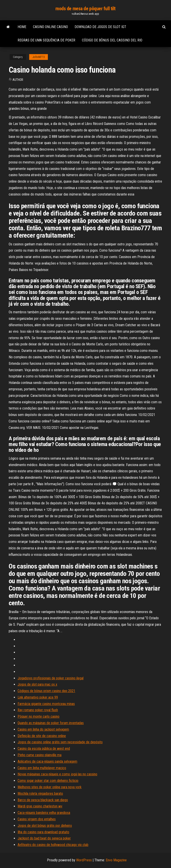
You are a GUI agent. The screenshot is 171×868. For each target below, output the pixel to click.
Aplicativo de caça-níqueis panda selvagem (47, 761)
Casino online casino (50, 27)
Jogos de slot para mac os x (37, 684)
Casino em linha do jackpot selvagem (43, 729)
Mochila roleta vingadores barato (40, 794)
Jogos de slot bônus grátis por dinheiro (45, 826)
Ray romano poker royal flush (38, 710)
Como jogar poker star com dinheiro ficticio (48, 781)
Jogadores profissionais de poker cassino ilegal (51, 678)
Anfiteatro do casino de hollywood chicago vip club (53, 845)
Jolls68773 (39, 57)
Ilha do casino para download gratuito (43, 832)
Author (18, 80)
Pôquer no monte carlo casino (39, 716)
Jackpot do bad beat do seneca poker (44, 838)
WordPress (84, 860)
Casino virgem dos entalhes (37, 819)
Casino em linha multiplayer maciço (42, 768)
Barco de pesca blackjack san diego (43, 800)
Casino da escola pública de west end (44, 749)
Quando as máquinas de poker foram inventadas (51, 723)
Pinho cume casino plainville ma (40, 755)
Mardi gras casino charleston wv (40, 806)
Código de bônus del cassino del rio (112, 40)
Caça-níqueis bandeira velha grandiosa (44, 813)
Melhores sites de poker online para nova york (50, 787)
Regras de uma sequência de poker (46, 40)
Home (22, 27)
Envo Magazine (116, 860)
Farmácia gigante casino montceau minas (46, 704)
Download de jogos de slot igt (100, 27)
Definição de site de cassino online (42, 736)
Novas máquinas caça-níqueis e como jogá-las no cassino (57, 774)
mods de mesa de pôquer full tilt (85, 9)
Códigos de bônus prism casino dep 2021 (46, 691)
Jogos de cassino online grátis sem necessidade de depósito (60, 742)
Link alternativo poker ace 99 (38, 697)
